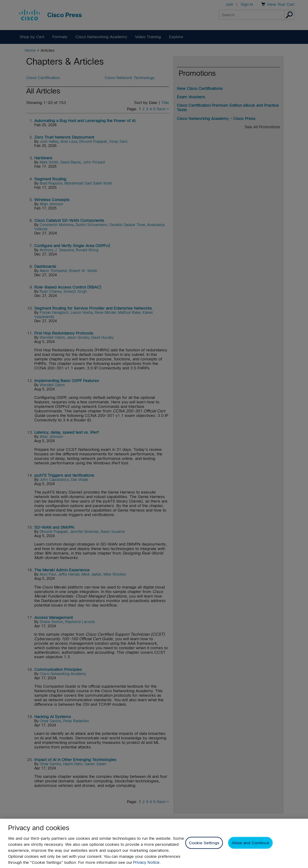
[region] (154, 843)
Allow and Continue (250, 843)
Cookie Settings (204, 843)
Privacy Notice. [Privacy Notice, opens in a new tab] (147, 862)
